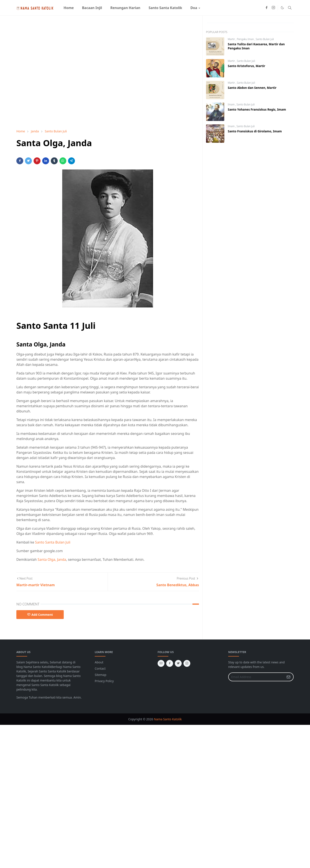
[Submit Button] (288, 677)
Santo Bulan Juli (265, 39)
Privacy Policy (104, 681)
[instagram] (273, 8)
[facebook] (267, 8)
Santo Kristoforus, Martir (246, 66)
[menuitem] (69, 8)
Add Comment (40, 615)
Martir (232, 39)
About (99, 662)
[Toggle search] (290, 8)
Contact (100, 668)
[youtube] (161, 663)
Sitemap (101, 675)
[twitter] (178, 663)
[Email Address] (256, 677)
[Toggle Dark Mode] (282, 8)
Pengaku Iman (246, 39)
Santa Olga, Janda (52, 559)
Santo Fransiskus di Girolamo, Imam (255, 131)
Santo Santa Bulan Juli (53, 542)
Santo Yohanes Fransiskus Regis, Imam (257, 109)
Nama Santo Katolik (168, 719)
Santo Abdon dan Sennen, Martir (252, 88)
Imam (232, 104)
